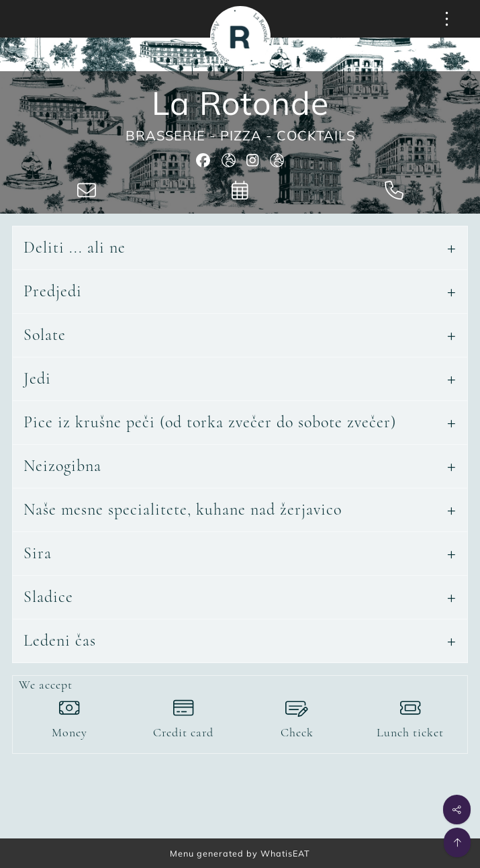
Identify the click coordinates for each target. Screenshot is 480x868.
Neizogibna (62, 466)
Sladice (48, 597)
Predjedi (53, 291)
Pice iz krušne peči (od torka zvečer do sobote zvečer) (210, 422)
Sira (38, 553)
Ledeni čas (60, 641)
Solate (45, 335)
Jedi (37, 379)
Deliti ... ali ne (75, 248)
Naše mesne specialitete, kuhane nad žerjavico (183, 510)
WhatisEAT (285, 853)
